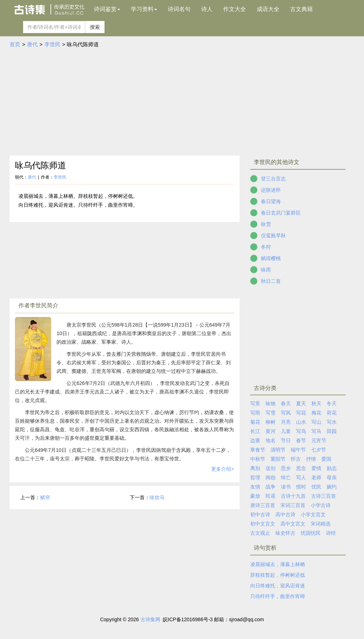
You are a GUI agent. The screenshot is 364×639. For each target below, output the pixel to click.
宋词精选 (321, 524)
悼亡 (286, 477)
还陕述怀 (271, 190)
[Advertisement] (182, 102)
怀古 (296, 459)
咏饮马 (157, 497)
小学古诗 (321, 505)
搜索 (95, 27)
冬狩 (266, 247)
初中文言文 (263, 524)
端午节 (298, 450)
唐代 (32, 44)
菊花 (255, 422)
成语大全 (268, 9)
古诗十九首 (293, 496)
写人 (301, 477)
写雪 (271, 413)
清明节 (278, 450)
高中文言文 (293, 524)
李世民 (52, 44)
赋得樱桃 (271, 258)
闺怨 (271, 477)
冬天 (332, 403)
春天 (286, 403)
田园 (332, 431)
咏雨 (266, 270)
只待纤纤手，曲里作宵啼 (278, 596)
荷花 (332, 413)
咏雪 (266, 224)
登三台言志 (273, 179)
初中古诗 (260, 514)
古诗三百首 (323, 496)
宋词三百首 (293, 505)
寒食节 (258, 450)
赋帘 (45, 497)
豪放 (255, 496)
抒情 (311, 459)
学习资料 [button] (144, 9)
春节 (301, 440)
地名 (271, 440)
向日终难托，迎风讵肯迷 (278, 586)
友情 (255, 487)
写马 (316, 431)
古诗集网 (150, 619)
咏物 (271, 403)
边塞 (255, 440)
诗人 (207, 9)
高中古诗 (285, 514)
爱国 (326, 459)
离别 (255, 468)
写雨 (255, 413)
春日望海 (271, 201)
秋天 (316, 403)
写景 (255, 403)
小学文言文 (313, 514)
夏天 (301, 403)
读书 (286, 487)
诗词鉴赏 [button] (107, 9)
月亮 (286, 422)
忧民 (316, 487)
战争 (271, 487)
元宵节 (319, 440)
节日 (286, 440)
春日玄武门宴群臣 (281, 213)
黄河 (271, 431)
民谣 (271, 496)
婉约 (332, 487)
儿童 (286, 431)
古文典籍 (301, 9)
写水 (332, 422)
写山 (316, 422)
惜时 (301, 487)
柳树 (271, 422)
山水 (301, 422)
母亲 (332, 477)
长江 (255, 431)
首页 (15, 44)
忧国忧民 (311, 533)
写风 (286, 413)
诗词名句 (179, 9)
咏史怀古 (285, 533)
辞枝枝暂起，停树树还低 (278, 575)
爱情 (316, 468)
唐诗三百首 (263, 505)
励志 (332, 468)
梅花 (316, 413)
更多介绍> (223, 469)
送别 (271, 468)
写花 (301, 413)
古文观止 (260, 533)
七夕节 (318, 450)
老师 (316, 477)
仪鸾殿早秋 (273, 236)
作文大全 (235, 9)
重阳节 (278, 459)
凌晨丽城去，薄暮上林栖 (278, 564)
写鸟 (301, 431)
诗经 (331, 533)
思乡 (286, 468)
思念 (301, 468)
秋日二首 (271, 281)
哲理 (255, 477)
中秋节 (258, 459)
